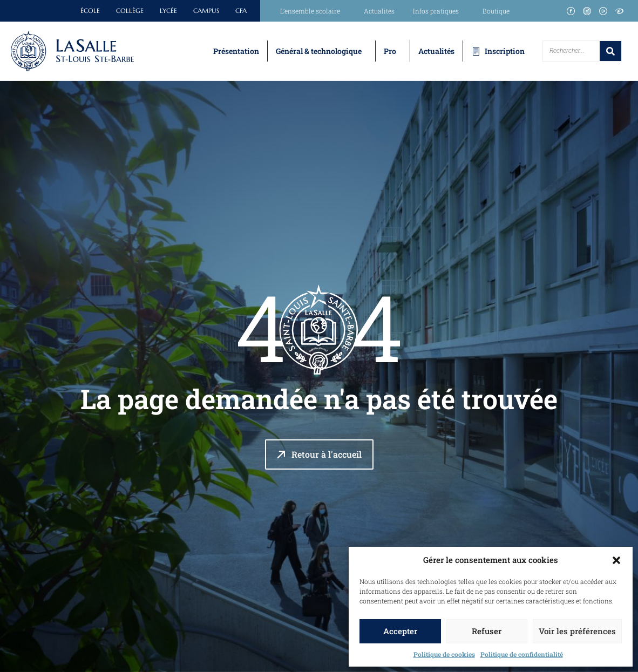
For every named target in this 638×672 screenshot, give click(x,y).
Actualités (379, 11)
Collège (130, 11)
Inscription (505, 51)
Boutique (496, 11)
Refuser (487, 631)
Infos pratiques (439, 11)
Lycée (168, 11)
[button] (616, 560)
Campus (206, 11)
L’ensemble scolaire (313, 11)
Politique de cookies (444, 654)
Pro (390, 51)
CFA (241, 11)
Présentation (236, 51)
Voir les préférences (577, 631)
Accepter (400, 631)
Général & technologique (319, 51)
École (90, 11)
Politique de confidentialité (522, 654)
